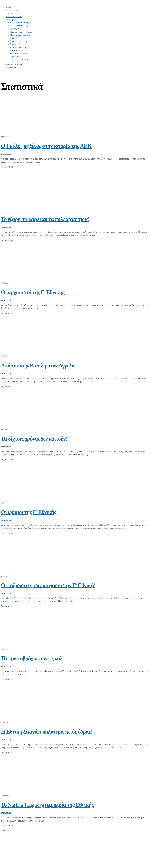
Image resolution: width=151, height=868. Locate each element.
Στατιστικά (11, 14)
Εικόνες (14, 38)
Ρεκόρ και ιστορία (14, 17)
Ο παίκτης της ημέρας (20, 53)
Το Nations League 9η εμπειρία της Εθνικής (47, 805)
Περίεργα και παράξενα (21, 35)
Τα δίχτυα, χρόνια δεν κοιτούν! (34, 439)
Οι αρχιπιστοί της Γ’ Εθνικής (33, 292)
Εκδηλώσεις (16, 29)
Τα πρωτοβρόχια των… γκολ (32, 658)
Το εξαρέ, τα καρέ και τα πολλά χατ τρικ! (45, 219)
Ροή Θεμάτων (12, 10)
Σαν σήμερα (16, 56)
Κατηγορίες (11, 20)
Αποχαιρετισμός (18, 50)
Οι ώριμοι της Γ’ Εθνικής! (29, 512)
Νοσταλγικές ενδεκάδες (21, 32)
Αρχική (9, 7)
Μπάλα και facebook (19, 41)
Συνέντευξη (16, 44)
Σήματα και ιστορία (19, 59)
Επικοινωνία (11, 68)
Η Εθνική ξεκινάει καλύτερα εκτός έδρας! (46, 732)
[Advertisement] (72, 851)
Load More (6, 831)
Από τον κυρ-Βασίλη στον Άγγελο (38, 366)
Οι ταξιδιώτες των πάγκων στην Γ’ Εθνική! (48, 585)
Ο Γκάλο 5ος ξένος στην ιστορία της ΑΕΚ (46, 146)
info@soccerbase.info (15, 64)
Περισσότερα (7, 167)
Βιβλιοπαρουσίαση (19, 26)
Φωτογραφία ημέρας (20, 23)
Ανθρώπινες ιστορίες (20, 47)
